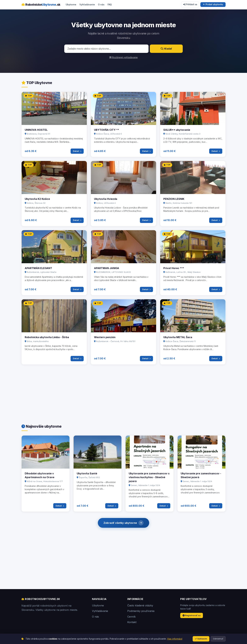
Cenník (131, 617)
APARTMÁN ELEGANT (38, 268)
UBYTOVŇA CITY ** (107, 130)
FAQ (110, 4)
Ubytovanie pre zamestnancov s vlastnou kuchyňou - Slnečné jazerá (149, 477)
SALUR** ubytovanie (177, 130)
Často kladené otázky (140, 605)
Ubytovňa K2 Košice (37, 199)
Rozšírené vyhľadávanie (123, 57)
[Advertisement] (116, 393)
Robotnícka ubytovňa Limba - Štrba (47, 337)
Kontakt (132, 622)
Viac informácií (175, 639)
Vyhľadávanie (87, 4)
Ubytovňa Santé (87, 473)
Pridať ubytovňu (213, 4)
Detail (77, 151)
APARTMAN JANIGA (107, 268)
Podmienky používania (141, 611)
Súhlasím (201, 639)
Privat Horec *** (174, 268)
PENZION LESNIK (174, 199)
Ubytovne (71, 4)
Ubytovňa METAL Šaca (178, 337)
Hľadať (166, 49)
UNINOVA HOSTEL (36, 130)
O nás (101, 4)
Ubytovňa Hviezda (106, 199)
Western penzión (105, 337)
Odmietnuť (218, 639)
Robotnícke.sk (41, 5)
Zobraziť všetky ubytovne (123, 523)
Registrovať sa (192, 615)
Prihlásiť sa (190, 4)
